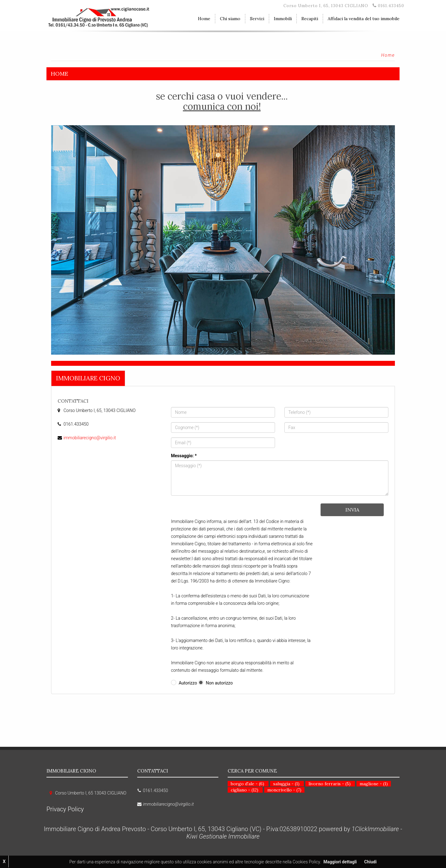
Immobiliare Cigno (88, 378)
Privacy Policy (65, 809)
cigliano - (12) (245, 790)
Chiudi (370, 862)
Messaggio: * (184, 456)
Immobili (283, 19)
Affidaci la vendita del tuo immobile (364, 19)
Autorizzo (188, 683)
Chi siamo (230, 19)
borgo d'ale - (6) (247, 784)
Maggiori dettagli (340, 862)
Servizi (257, 19)
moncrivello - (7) (284, 790)
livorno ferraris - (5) (330, 784)
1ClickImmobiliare (375, 829)
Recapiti (310, 19)
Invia (352, 510)
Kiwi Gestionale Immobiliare (223, 836)
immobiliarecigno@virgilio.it (90, 438)
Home (204, 19)
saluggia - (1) (286, 784)
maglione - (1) (374, 784)
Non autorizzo (219, 683)
